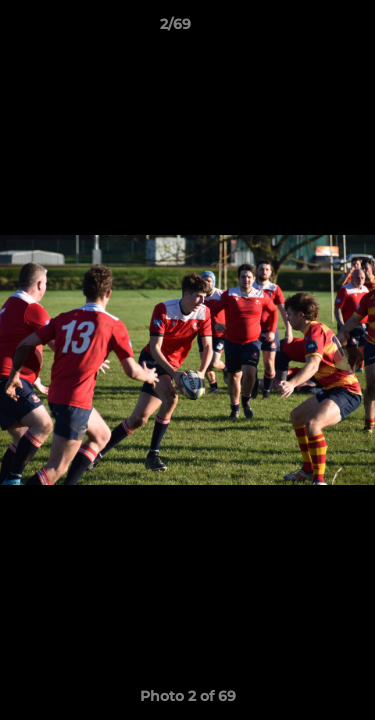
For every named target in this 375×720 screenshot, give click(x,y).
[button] (303, 29)
